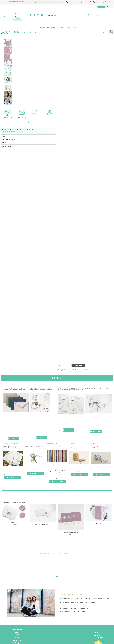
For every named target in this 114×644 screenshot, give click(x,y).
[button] (2, 36)
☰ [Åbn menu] (4, 15)
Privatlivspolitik (100, 637)
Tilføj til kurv (79, 366)
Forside (40, 28)
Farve (49, 471)
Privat (101, 7)
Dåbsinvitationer (55, 28)
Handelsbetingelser (98, 635)
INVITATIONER (46, 28)
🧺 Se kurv (100, 15)
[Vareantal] (65, 366)
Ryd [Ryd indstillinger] (60, 473)
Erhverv (109, 7)
